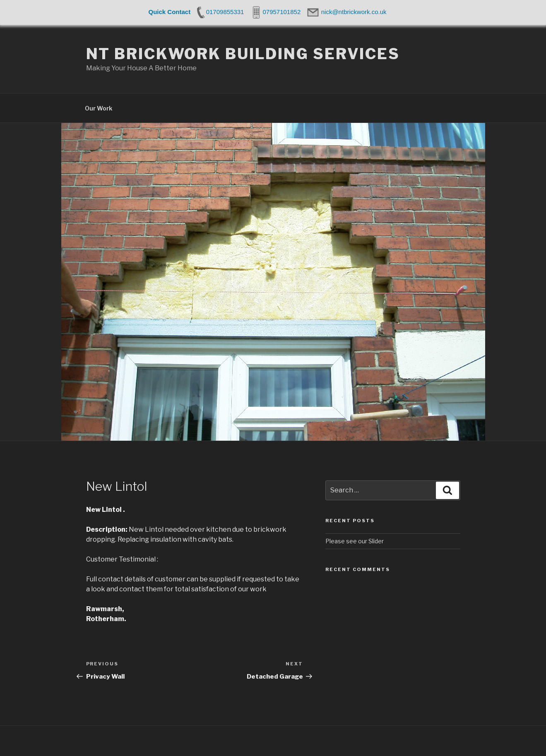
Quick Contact (170, 12)
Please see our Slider (355, 541)
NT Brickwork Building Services (243, 54)
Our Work (99, 108)
